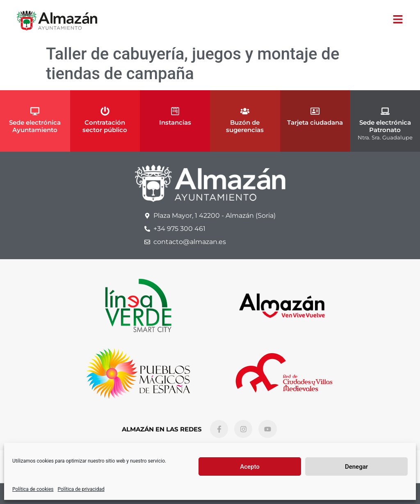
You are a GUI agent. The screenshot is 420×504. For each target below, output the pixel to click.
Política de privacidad (81, 489)
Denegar (356, 467)
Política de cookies (33, 489)
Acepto (250, 467)
